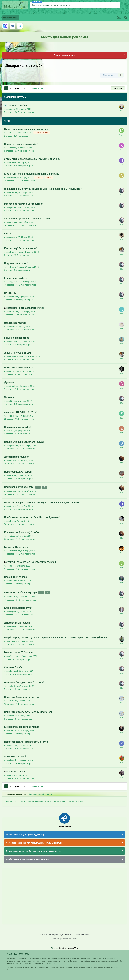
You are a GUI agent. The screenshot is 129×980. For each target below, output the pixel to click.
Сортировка (118, 88)
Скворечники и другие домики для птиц (25, 833)
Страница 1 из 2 (39, 88)
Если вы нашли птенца (64, 55)
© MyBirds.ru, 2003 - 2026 (18, 952)
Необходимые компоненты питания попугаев (28, 857)
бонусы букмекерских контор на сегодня (51, 5)
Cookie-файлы (82, 933)
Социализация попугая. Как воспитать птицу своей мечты (34, 849)
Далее (18, 88)
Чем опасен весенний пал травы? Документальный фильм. (34, 841)
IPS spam (55, 946)
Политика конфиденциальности (56, 933)
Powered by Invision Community (65, 936)
